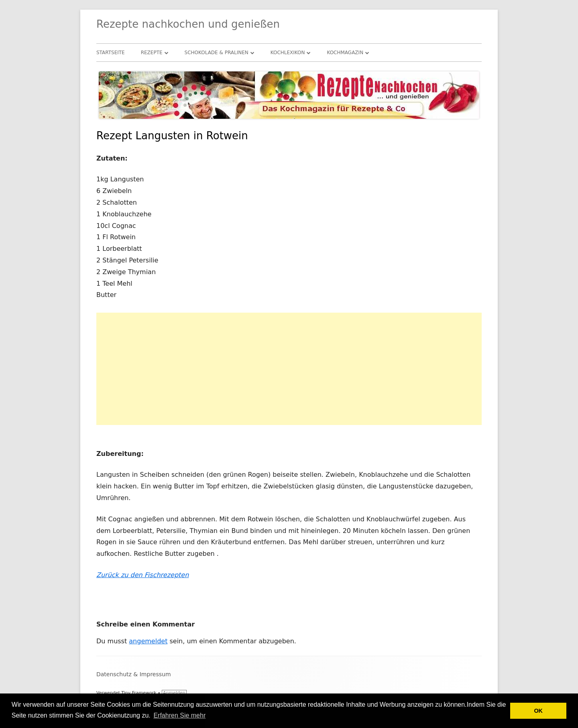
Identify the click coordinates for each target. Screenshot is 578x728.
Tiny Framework (139, 693)
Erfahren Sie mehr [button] (179, 715)
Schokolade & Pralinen (217, 53)
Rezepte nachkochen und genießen (188, 24)
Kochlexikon (288, 53)
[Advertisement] (289, 369)
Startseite (111, 53)
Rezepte (152, 53)
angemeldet (148, 641)
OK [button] (538, 711)
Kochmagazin (345, 53)
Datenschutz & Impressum (134, 674)
